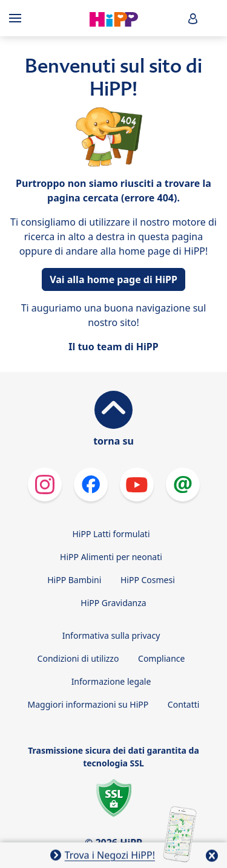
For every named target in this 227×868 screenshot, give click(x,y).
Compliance (161, 658)
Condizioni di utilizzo (78, 658)
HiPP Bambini (74, 580)
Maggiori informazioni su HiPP (88, 704)
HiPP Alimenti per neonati (111, 557)
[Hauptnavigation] (18, 18)
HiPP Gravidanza (113, 603)
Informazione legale (111, 681)
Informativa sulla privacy (111, 635)
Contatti (184, 704)
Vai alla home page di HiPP (113, 279)
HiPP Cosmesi (148, 580)
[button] (193, 18)
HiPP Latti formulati (111, 534)
